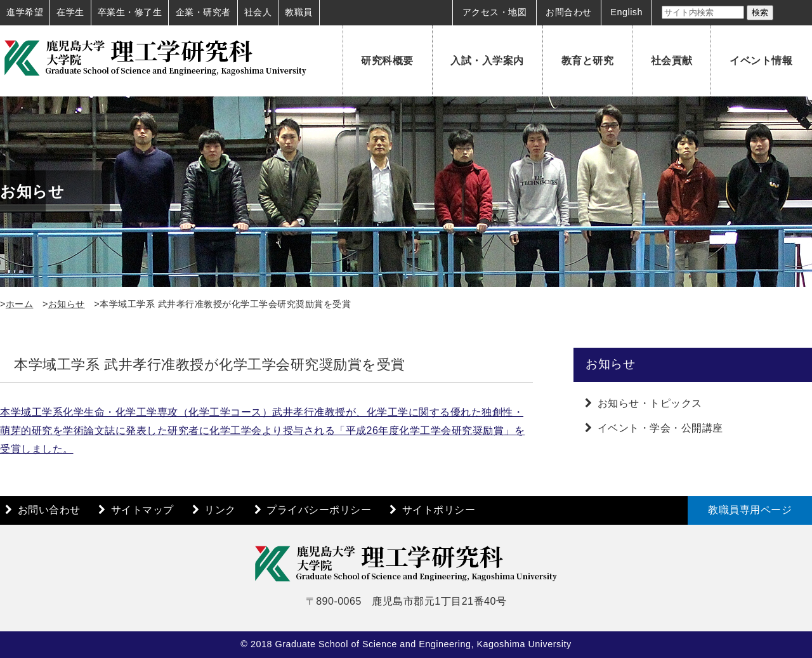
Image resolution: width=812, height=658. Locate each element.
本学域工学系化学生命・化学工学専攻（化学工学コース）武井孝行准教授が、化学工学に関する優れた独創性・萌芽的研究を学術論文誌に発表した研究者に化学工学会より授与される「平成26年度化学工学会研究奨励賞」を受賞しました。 (262, 431)
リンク (220, 510)
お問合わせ (569, 12)
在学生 (70, 12)
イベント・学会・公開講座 (660, 428)
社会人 (258, 12)
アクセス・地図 (495, 12)
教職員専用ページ (750, 510)
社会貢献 (672, 61)
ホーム (20, 304)
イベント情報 (761, 61)
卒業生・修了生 (130, 12)
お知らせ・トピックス (650, 403)
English (626, 12)
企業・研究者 (203, 12)
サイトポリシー (439, 510)
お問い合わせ (49, 510)
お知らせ (67, 304)
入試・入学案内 (487, 61)
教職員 (299, 12)
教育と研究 (588, 61)
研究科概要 (387, 61)
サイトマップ (142, 510)
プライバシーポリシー (319, 510)
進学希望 (25, 12)
